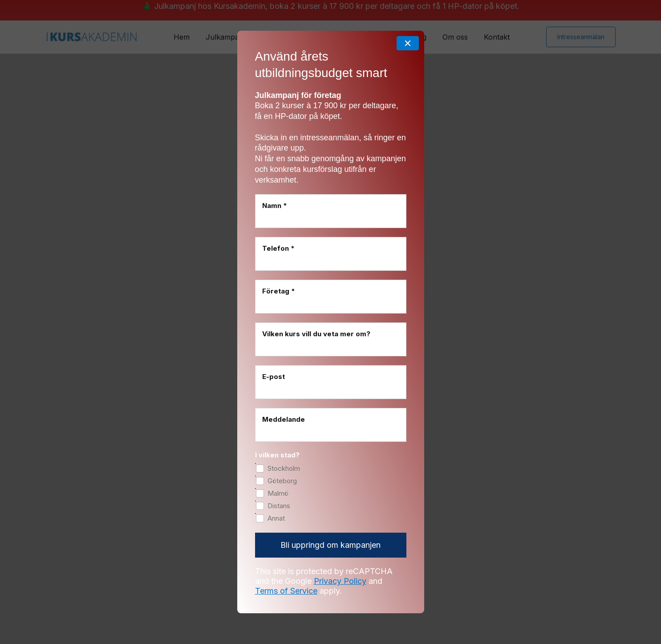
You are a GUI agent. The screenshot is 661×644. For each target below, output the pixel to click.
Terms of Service (286, 560)
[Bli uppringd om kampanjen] (331, 515)
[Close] (408, 12)
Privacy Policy (340, 550)
